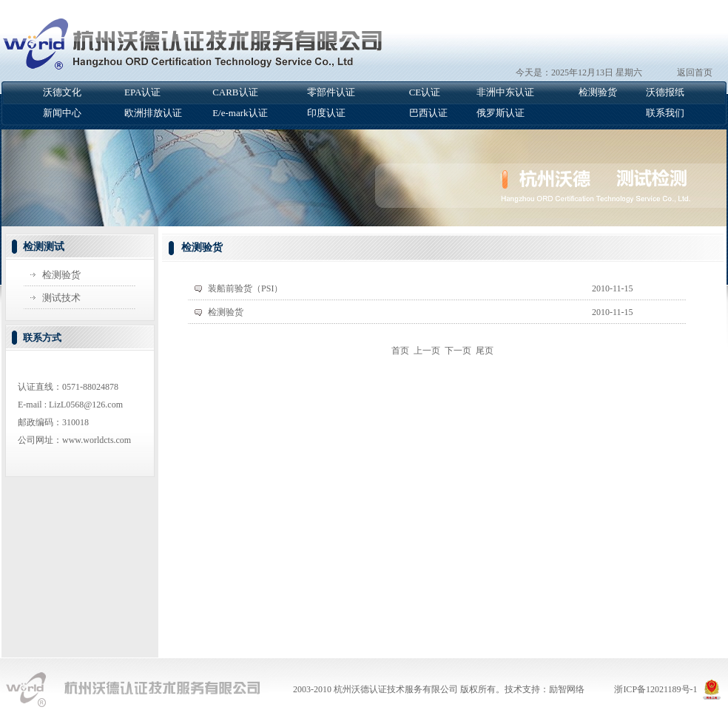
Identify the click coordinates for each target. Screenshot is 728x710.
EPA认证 (142, 92)
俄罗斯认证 (500, 113)
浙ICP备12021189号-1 (655, 689)
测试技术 (61, 298)
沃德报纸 (665, 92)
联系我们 (665, 113)
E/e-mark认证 (240, 113)
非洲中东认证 (505, 92)
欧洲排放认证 (153, 113)
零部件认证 (331, 92)
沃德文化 (62, 92)
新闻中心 (62, 113)
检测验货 (598, 92)
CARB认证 (235, 92)
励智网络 (567, 689)
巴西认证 (428, 113)
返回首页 (695, 72)
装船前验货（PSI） (245, 288)
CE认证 (425, 92)
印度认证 (326, 113)
